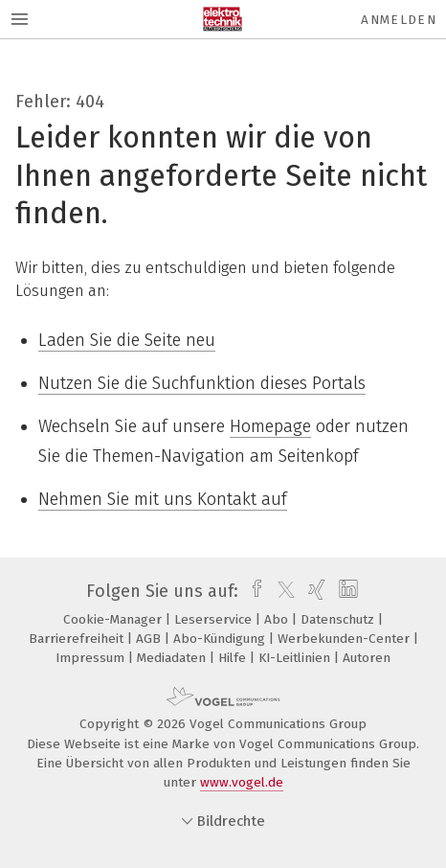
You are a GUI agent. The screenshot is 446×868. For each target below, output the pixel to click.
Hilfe (234, 658)
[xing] (314, 591)
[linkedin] (346, 591)
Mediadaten (173, 658)
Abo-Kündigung (221, 639)
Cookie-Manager (114, 619)
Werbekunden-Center (346, 639)
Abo (278, 619)
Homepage (270, 426)
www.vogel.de (242, 782)
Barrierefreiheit (78, 639)
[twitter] (281, 591)
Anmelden (399, 20)
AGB (150, 639)
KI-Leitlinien (296, 658)
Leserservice (215, 619)
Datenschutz (339, 619)
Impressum (92, 658)
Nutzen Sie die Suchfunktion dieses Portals (202, 383)
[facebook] (252, 591)
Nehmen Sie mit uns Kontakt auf (163, 499)
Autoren (367, 658)
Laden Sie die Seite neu (127, 340)
